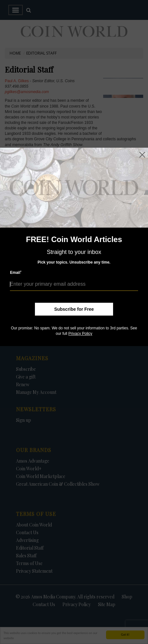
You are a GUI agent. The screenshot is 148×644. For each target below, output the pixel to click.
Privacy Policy (80, 334)
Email (16, 272)
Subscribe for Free (74, 309)
